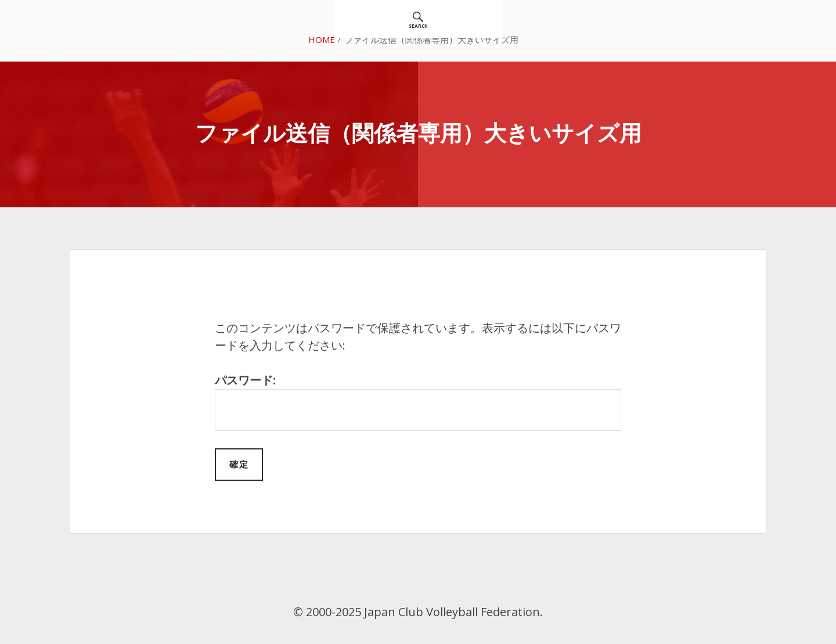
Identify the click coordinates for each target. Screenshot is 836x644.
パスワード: (418, 402)
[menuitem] (418, 19)
